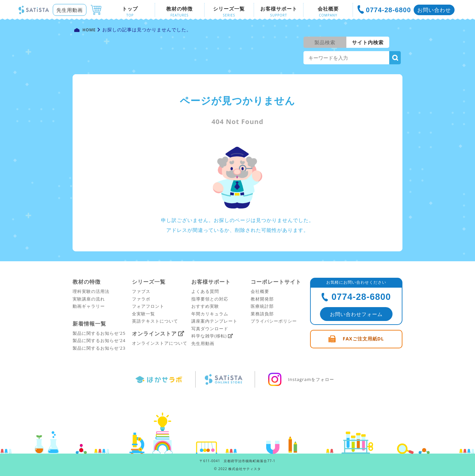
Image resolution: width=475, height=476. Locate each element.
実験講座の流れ (89, 299)
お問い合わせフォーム (356, 314)
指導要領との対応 (210, 299)
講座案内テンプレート (214, 321)
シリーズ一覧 (149, 282)
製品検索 (325, 42)
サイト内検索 (368, 42)
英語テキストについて (155, 321)
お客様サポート (211, 282)
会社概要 (260, 291)
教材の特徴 (87, 282)
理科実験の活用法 (91, 291)
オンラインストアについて (160, 343)
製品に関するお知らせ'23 (99, 348)
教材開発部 (262, 299)
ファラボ (141, 299)
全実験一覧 (143, 314)
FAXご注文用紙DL (363, 339)
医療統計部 (262, 306)
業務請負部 (262, 314)
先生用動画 (70, 10)
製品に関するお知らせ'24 (99, 340)
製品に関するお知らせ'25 (99, 333)
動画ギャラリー (89, 306)
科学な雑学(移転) (209, 336)
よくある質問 (205, 291)
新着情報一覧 (89, 324)
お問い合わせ (434, 10)
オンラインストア (154, 333)
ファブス (141, 291)
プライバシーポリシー (274, 321)
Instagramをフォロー (301, 379)
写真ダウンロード (210, 329)
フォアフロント (148, 306)
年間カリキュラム (210, 314)
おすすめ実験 (205, 306)
